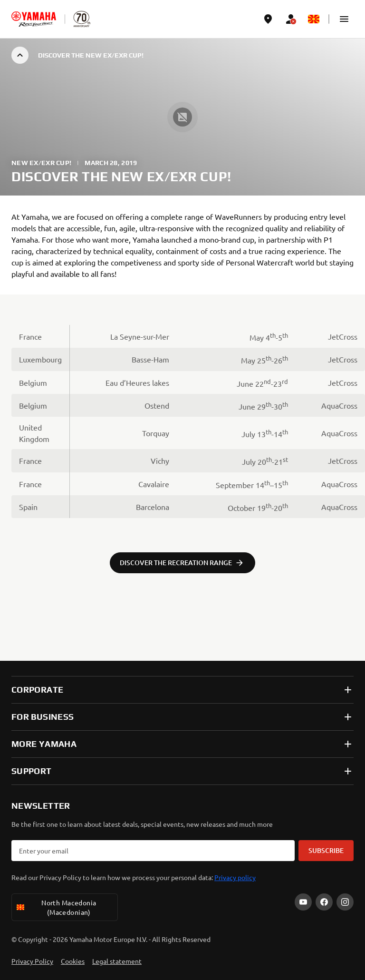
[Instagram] (345, 902)
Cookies (73, 961)
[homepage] (34, 19)
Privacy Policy (32, 961)
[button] (344, 19)
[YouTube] (303, 902)
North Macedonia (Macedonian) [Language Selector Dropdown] (56, 907)
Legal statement (117, 961)
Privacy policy (235, 877)
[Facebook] (324, 902)
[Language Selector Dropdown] (314, 19)
